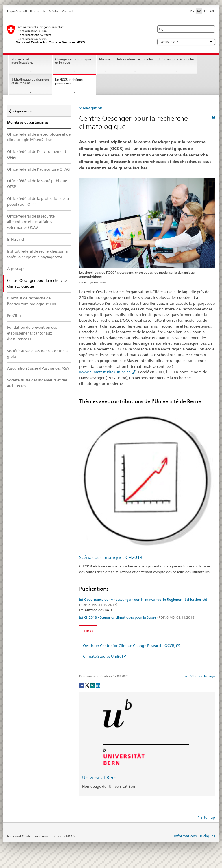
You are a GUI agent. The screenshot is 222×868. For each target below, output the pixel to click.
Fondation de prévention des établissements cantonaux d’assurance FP (32, 333)
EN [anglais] (212, 11)
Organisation (23, 109)
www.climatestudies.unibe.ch (105, 372)
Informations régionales (176, 59)
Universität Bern (99, 777)
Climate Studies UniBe (102, 656)
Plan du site (38, 11)
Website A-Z (186, 42)
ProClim (14, 315)
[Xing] (93, 685)
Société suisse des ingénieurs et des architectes (37, 383)
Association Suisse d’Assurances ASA (38, 368)
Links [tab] (88, 631)
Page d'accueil (17, 11)
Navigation (93, 108)
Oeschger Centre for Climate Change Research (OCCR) (129, 646)
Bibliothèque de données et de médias (30, 81)
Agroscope (16, 268)
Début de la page (202, 676)
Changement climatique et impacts (73, 61)
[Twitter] (87, 685)
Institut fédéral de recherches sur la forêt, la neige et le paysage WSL (37, 254)
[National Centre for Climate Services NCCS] (75, 35)
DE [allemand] (192, 11)
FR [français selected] (199, 11)
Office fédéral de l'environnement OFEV (37, 154)
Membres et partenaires (28, 122)
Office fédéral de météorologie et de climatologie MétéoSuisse (39, 137)
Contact (67, 11)
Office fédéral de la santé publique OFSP (37, 184)
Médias (54, 11)
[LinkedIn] (98, 685)
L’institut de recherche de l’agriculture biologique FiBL (32, 301)
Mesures (105, 59)
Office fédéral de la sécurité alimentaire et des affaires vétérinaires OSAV (31, 222)
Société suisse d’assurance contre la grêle (37, 354)
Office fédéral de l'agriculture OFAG (38, 169)
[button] (162, 29)
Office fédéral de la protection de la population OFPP (38, 201)
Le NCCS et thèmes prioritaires (69, 83)
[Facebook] (82, 685)
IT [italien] (205, 11)
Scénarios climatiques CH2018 (111, 557)
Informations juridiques (194, 836)
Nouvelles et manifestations (22, 61)
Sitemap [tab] (208, 817)
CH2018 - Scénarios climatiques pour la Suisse (140, 617)
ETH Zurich (16, 239)
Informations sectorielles (135, 59)
